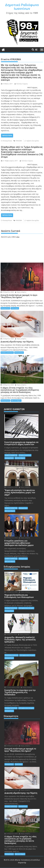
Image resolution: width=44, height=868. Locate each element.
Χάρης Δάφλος (21, 292)
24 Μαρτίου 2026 (7, 385)
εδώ (18, 237)
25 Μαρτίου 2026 (7, 292)
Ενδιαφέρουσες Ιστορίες (26, 608)
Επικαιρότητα (7, 141)
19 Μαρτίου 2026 (11, 538)
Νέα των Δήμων (16, 401)
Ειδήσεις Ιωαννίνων (7, 353)
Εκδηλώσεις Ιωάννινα (12, 655)
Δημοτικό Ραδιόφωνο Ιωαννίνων (22, 7)
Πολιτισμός (15, 308)
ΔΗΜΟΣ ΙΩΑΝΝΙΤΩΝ (11, 455)
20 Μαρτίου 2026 (11, 439)
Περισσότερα (7, 136)
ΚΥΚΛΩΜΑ (19, 141)
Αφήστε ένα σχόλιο (33, 141)
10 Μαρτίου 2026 (11, 592)
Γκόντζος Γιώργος (21, 84)
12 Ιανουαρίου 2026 (12, 687)
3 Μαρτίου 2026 (11, 634)
